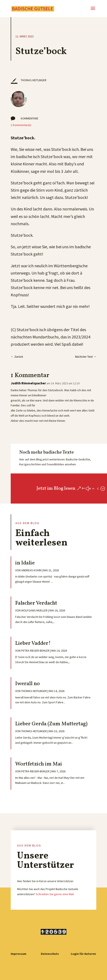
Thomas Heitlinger (34, 691)
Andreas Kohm (31, 570)
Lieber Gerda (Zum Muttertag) (51, 724)
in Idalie (25, 563)
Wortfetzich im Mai (39, 764)
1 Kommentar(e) (21, 125)
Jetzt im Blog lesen (56, 489)
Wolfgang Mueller (34, 610)
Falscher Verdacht (36, 603)
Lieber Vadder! (33, 643)
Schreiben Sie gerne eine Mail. (55, 894)
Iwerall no (27, 684)
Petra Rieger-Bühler (35, 651)
